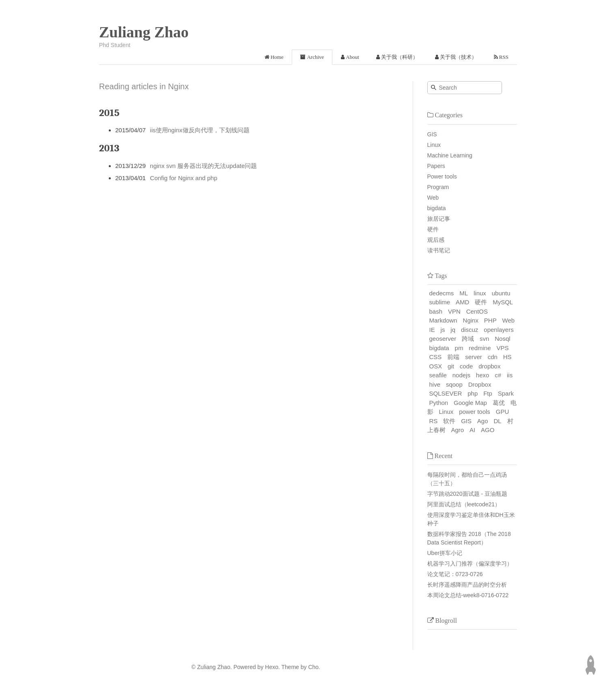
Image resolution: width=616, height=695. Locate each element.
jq (453, 330)
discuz (470, 330)
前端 (453, 357)
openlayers (499, 330)
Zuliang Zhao (144, 32)
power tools (475, 412)
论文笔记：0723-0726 (455, 574)
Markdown (443, 320)
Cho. (313, 667)
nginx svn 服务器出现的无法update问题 (204, 166)
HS (507, 357)
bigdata (437, 208)
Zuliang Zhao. (215, 667)
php (473, 393)
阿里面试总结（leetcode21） (464, 504)
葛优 (499, 403)
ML (464, 293)
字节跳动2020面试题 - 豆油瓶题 (467, 494)
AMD (462, 302)
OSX (436, 366)
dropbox (489, 366)
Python (439, 403)
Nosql (502, 339)
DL (497, 421)
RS (434, 421)
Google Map (470, 403)
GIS (432, 134)
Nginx (471, 320)
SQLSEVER (446, 393)
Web (433, 198)
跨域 (468, 339)
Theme (290, 667)
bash (436, 311)
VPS (502, 348)
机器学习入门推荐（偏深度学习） (470, 564)
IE (432, 330)
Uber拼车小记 (445, 553)
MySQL (503, 302)
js (443, 330)
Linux (434, 145)
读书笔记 (439, 250)
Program (438, 187)
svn (484, 339)
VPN (454, 311)
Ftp (488, 393)
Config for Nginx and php (184, 178)
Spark (506, 393)
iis (510, 375)
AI (472, 430)
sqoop (454, 384)
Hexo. (271, 667)
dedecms (442, 293)
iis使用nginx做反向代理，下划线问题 (200, 130)
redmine (480, 348)
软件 (449, 421)
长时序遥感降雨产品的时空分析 (467, 585)
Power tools (442, 176)
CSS (436, 357)
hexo (483, 375)
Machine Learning (450, 155)
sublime (440, 302)
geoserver (443, 339)
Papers (436, 166)
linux (480, 293)
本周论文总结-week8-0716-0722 (468, 595)
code (466, 366)
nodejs (461, 375)
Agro (457, 430)
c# (498, 375)
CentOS (477, 311)
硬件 (433, 229)
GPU (503, 412)
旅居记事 (439, 219)
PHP (490, 320)
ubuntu (501, 293)
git (451, 366)
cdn (493, 357)
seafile (438, 375)
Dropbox (480, 384)
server (474, 357)
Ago (483, 421)
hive (435, 384)
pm (459, 348)
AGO (488, 430)
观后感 (436, 240)
